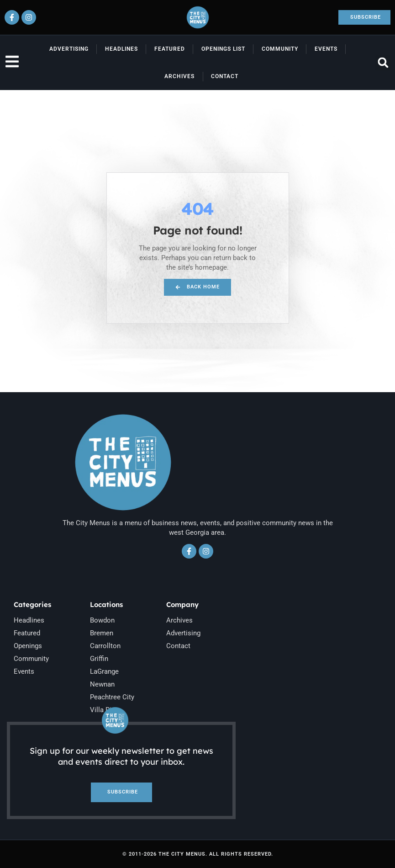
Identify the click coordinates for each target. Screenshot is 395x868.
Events (326, 49)
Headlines (121, 49)
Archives (179, 76)
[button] (383, 63)
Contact (225, 76)
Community (280, 49)
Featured (170, 49)
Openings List (223, 49)
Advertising (69, 49)
